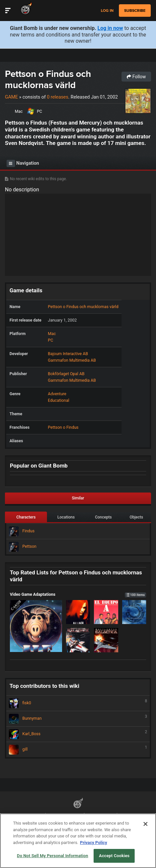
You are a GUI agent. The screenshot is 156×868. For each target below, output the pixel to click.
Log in (107, 11)
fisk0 (78, 703)
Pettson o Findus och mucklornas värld (48, 80)
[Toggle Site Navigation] (8, 11)
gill (78, 750)
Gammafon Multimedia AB (72, 360)
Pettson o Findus (63, 427)
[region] (78, 841)
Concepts (103, 517)
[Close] (145, 824)
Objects (136, 517)
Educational (59, 400)
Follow (136, 77)
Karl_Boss (78, 734)
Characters (26, 517)
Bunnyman (78, 719)
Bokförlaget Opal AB (66, 374)
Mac (19, 111)
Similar (78, 498)
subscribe (135, 11)
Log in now (110, 28)
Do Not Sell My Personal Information (53, 856)
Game (11, 97)
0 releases (58, 97)
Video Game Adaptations (78, 594)
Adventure (57, 394)
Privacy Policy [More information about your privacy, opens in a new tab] (94, 843)
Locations (66, 517)
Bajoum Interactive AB (68, 354)
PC (39, 111)
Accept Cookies (114, 856)
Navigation (23, 163)
